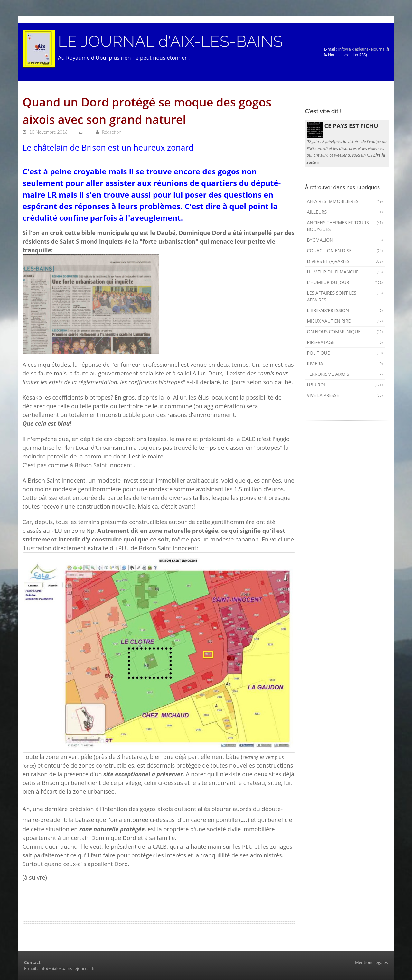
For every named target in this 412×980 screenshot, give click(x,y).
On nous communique (345, 332)
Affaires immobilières (345, 201)
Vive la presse (345, 395)
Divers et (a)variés (345, 261)
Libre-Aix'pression (345, 310)
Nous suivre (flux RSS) (346, 55)
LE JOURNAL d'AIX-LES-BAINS (170, 42)
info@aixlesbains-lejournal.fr (364, 49)
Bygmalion (345, 240)
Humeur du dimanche (345, 272)
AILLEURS (345, 212)
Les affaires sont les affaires (345, 296)
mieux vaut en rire (345, 321)
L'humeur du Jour (345, 282)
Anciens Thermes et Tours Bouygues (345, 226)
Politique (345, 353)
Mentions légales (371, 962)
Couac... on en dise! (345, 250)
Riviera (345, 363)
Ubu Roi (345, 385)
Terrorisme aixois (345, 374)
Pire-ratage (345, 342)
